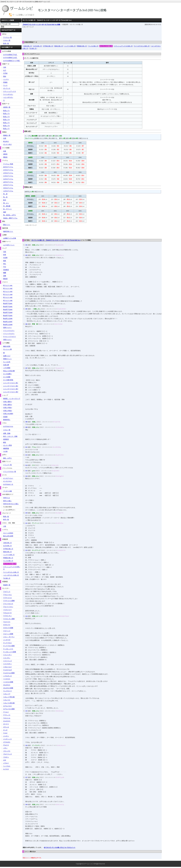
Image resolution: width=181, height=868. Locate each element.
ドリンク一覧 (7, 465)
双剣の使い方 (59, 46)
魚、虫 (5, 197)
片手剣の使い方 (48, 46)
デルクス (6, 745)
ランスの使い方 (93, 46)
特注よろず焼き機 (9, 371)
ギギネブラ (7, 625)
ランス (5, 85)
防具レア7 (6, 129)
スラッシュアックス (10, 91)
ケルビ (5, 733)
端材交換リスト (8, 231)
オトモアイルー (8, 478)
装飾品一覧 (7, 135)
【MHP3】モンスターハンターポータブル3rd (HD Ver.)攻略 (41, 25)
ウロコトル (7, 718)
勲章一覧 (6, 517)
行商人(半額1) (8, 408)
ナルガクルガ (7, 670)
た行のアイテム (8, 176)
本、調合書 (7, 206)
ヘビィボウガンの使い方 (11, 575)
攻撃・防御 (7, 433)
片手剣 (5, 73)
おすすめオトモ (8, 484)
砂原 (5, 255)
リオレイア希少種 (9, 697)
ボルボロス (7, 685)
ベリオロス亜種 (8, 682)
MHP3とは (7, 498)
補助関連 (6, 448)
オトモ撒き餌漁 (8, 380)
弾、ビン (6, 203)
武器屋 (5, 417)
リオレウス (7, 700)
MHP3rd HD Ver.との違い (11, 504)
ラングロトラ (7, 691)
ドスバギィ (7, 658)
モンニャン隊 (7, 349)
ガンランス (7, 88)
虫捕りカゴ (7, 356)
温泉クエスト (7, 328)
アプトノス (7, 715)
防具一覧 (6, 43)
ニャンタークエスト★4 (11, 392)
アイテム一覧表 (8, 164)
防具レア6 (6, 126)
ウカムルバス (7, 613)
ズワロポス (7, 742)
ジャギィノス (7, 739)
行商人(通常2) (8, 405)
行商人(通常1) (8, 402)
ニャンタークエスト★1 (11, 383)
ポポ (5, 760)
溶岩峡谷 (6, 270)
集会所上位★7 (8, 322)
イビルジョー (7, 610)
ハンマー (6, 79)
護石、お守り (7, 458)
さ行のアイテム (8, 173)
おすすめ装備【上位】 (10, 58)
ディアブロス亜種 (9, 646)
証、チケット (7, 209)
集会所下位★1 (8, 303)
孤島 (5, 261)
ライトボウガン (8, 94)
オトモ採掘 (7, 377)
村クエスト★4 (8, 294)
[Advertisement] (65, 34)
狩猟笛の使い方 (82, 46)
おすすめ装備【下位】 (10, 55)
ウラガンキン (7, 616)
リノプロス (7, 766)
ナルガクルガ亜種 (9, 673)
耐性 (5, 442)
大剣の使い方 (28, 46)
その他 (5, 451)
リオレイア (7, 694)
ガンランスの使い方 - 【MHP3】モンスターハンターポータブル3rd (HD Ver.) (56, 240)
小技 (5, 526)
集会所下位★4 (8, 312)
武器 (5, 151)
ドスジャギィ (7, 655)
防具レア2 (6, 114)
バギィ (5, 748)
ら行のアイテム (8, 191)
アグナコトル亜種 (9, 601)
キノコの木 (7, 362)
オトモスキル (7, 481)
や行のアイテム (8, 188)
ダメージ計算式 (8, 533)
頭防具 (5, 154)
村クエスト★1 (8, 285)
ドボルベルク (7, 667)
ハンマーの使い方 (70, 46)
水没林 (5, 258)
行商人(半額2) (8, 411)
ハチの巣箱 (7, 368)
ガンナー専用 (7, 445)
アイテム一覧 (7, 37)
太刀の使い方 (37, 46)
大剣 (5, 67)
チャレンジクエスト (10, 337)
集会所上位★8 (8, 325)
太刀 (5, 70)
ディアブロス (7, 643)
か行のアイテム (8, 170)
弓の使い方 (33, 48)
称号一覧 (6, 520)
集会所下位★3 (8, 310)
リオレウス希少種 (9, 703)
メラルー (6, 763)
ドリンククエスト (9, 331)
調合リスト (7, 225)
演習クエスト (7, 340)
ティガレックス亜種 (10, 652)
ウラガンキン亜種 (9, 619)
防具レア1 (6, 111)
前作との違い (7, 501)
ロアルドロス (7, 706)
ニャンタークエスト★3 (11, 389)
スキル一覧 (7, 40)
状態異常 (6, 439)
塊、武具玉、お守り (10, 215)
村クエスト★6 (8, 301)
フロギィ (6, 757)
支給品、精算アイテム (10, 218)
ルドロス (6, 769)
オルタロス (7, 721)
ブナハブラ (7, 751)
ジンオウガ (7, 640)
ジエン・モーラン (9, 637)
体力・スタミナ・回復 (10, 436)
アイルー (6, 712)
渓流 (5, 252)
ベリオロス (7, 679)
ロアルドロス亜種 (9, 709)
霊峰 (5, 276)
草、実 (5, 194)
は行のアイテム (8, 182)
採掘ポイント (7, 359)
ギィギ (5, 730)
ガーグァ (6, 724)
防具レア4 (6, 120)
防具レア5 (6, 123)
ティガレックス (8, 649)
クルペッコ (7, 631)
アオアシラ (7, 592)
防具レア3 (6, 117)
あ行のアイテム (8, 167)
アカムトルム (7, 595)
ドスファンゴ (7, 661)
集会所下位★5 (8, 316)
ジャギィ (6, 736)
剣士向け (6, 141)
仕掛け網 (6, 365)
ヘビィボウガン (8, 97)
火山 (5, 267)
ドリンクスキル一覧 (10, 472)
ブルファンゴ (7, 754)
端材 (5, 212)
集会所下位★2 (8, 307)
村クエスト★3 (8, 292)
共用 (5, 138)
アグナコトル (7, 598)
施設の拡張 (7, 346)
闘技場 (5, 279)
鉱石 (5, 200)
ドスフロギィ (7, 664)
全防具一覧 (7, 107)
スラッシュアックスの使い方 (123, 46)
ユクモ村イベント (9, 245)
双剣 (5, 76)
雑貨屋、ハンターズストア (12, 399)
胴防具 (5, 157)
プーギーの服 (7, 491)
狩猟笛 (5, 82)
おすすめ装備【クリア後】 (12, 61)
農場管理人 (7, 420)
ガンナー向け (7, 144)
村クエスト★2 (8, 288)
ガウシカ (6, 727)
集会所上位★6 (8, 319)
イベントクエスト (9, 334)
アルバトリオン (8, 607)
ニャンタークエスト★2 (11, 386)
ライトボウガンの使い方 (142, 46)
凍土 (5, 264)
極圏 (5, 273)
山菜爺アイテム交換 (10, 238)
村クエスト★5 (8, 297)
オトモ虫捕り (7, 374)
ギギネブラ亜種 (8, 628)
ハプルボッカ (7, 676)
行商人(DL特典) (8, 414)
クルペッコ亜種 (8, 634)
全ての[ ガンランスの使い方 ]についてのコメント (60, 848)
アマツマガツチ (8, 604)
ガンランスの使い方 (106, 46)
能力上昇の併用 (8, 536)
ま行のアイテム (8, 185)
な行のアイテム (8, 179)
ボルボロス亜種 (8, 688)
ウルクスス (7, 622)
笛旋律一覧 (7, 585)
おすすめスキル (8, 426)
